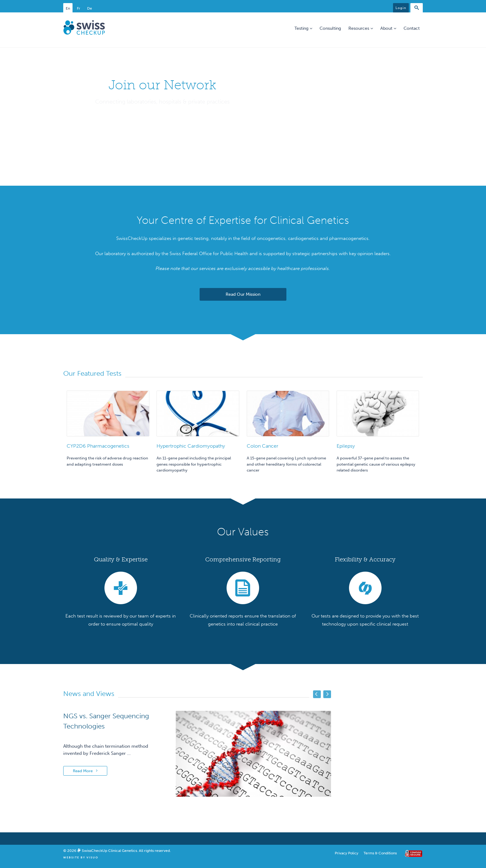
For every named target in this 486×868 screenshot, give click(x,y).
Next (327, 694)
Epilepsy (346, 446)
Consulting (330, 28)
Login (401, 8)
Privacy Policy (347, 853)
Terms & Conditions (380, 853)
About (388, 28)
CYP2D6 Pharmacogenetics (98, 446)
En (68, 8)
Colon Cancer (263, 446)
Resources (361, 28)
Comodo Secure (412, 853)
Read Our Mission (243, 294)
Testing (303, 28)
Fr (79, 8)
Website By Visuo (81, 857)
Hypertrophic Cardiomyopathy (191, 446)
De (90, 8)
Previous (317, 694)
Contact (412, 28)
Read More (85, 771)
